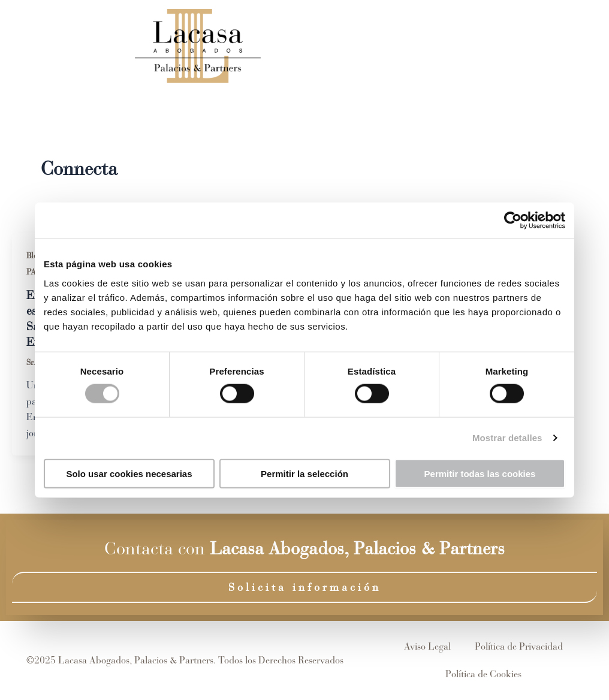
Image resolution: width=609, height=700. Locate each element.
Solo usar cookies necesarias (129, 473)
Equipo (327, 46)
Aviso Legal (427, 646)
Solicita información (305, 587)
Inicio (268, 46)
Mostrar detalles (507, 438)
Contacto (508, 46)
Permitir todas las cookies (480, 473)
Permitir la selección (304, 473)
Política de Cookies (483, 674)
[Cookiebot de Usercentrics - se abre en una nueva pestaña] (513, 221)
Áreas (392, 46)
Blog (448, 46)
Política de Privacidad (519, 646)
